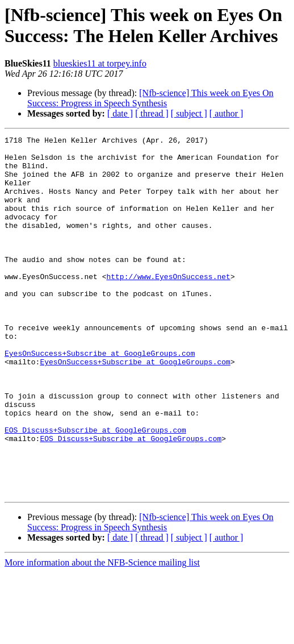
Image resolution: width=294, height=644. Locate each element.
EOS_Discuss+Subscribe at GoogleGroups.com (95, 489)
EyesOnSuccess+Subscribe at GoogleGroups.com (100, 397)
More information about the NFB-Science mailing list (102, 634)
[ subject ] (189, 113)
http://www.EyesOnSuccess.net (168, 305)
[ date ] (120, 113)
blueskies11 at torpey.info (100, 63)
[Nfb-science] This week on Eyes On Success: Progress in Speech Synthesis (150, 98)
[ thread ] (152, 113)
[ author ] (226, 113)
